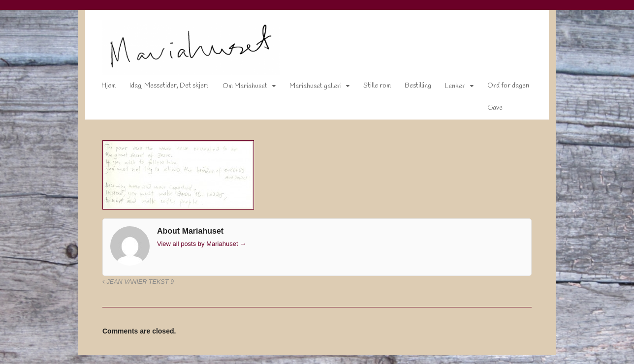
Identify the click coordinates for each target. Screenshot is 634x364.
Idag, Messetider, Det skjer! (162, 88)
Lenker (448, 88)
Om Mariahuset (238, 88)
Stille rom (370, 88)
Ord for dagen (501, 88)
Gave (488, 110)
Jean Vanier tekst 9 (131, 284)
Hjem (102, 88)
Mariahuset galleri (309, 88)
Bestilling (411, 88)
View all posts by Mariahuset (195, 246)
